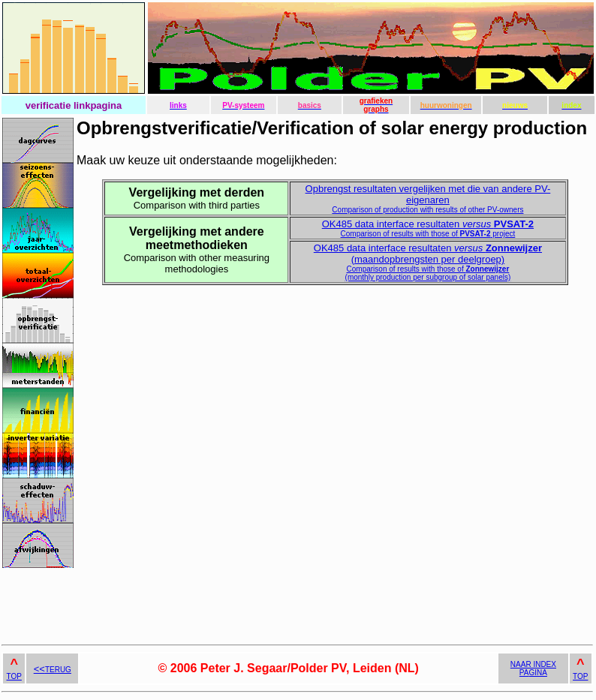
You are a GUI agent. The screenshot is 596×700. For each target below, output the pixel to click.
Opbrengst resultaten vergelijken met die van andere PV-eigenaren (428, 198)
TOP (14, 676)
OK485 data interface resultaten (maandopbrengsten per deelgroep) (428, 262)
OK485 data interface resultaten (428, 228)
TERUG (53, 670)
